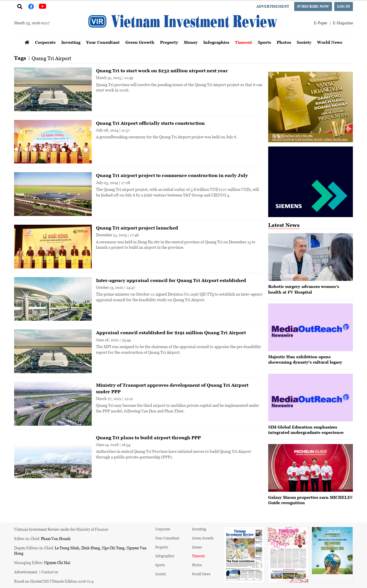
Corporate (45, 42)
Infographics (216, 42)
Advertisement (273, 6)
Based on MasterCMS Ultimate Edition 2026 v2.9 (54, 581)
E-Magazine (343, 23)
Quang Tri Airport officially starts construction (150, 123)
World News (330, 42)
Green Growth (140, 42)
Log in (344, 6)
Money (191, 42)
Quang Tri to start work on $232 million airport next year (162, 71)
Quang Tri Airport (51, 58)
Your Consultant (103, 42)
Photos (284, 42)
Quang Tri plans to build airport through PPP (148, 438)
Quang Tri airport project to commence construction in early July (172, 175)
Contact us (50, 572)
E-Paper (321, 23)
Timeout (243, 42)
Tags (20, 58)
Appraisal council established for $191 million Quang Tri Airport (171, 333)
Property (169, 42)
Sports (264, 42)
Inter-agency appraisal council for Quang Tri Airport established (171, 280)
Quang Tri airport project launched (137, 228)
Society (304, 42)
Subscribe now (313, 6)
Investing (71, 42)
